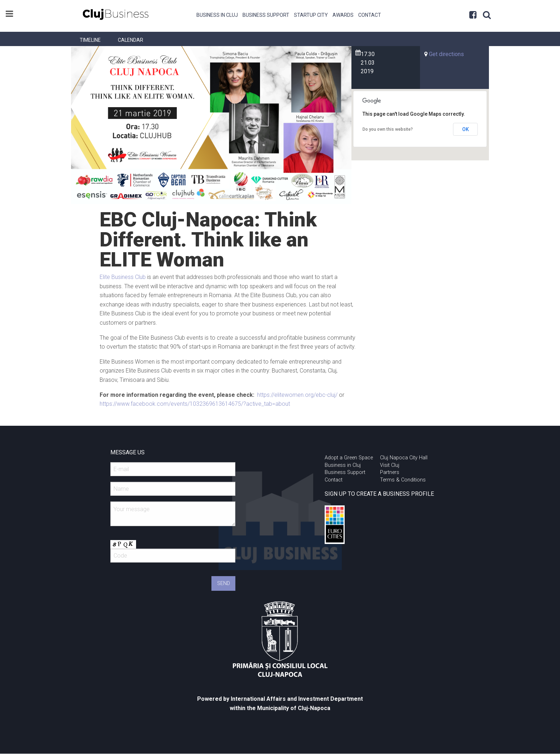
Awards (343, 15)
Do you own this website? (388, 129)
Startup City (311, 15)
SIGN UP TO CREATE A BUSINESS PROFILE (379, 494)
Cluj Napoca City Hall (404, 458)
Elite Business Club (123, 277)
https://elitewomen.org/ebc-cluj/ (297, 395)
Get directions (446, 54)
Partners (390, 472)
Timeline (90, 40)
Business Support (266, 15)
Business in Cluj (217, 15)
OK (466, 129)
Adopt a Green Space (349, 458)
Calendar (131, 40)
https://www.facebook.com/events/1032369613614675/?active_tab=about (195, 404)
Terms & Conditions (403, 480)
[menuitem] (217, 14)
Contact (370, 15)
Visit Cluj (390, 465)
